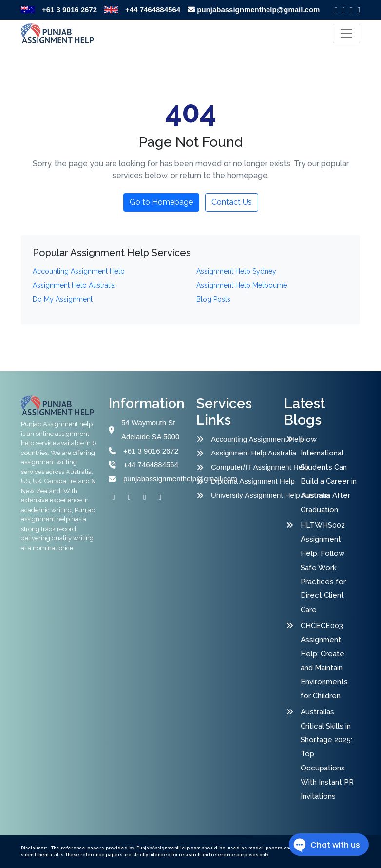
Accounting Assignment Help (249, 439)
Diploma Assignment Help (249, 481)
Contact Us (232, 202)
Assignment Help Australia (249, 453)
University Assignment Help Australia (249, 495)
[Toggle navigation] (346, 34)
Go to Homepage (161, 202)
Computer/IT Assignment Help (249, 467)
